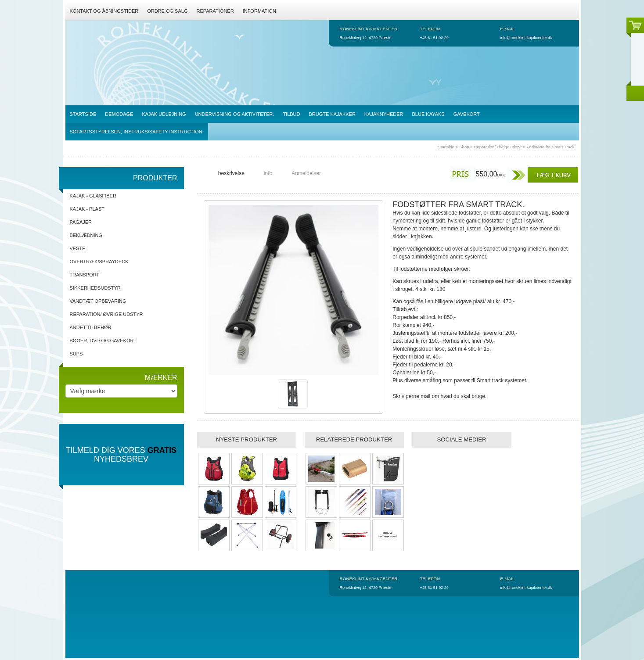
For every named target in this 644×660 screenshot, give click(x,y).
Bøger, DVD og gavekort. (104, 341)
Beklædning (86, 235)
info (268, 173)
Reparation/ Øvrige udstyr (498, 147)
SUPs (76, 354)
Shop (464, 147)
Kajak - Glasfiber (93, 196)
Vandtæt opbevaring (98, 301)
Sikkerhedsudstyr (95, 288)
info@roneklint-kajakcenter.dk (526, 38)
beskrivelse (231, 173)
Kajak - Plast (87, 209)
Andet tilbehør (91, 327)
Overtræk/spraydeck (99, 262)
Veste (78, 248)
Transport (85, 275)
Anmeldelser (306, 173)
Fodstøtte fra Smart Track (551, 147)
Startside (446, 147)
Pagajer (81, 222)
